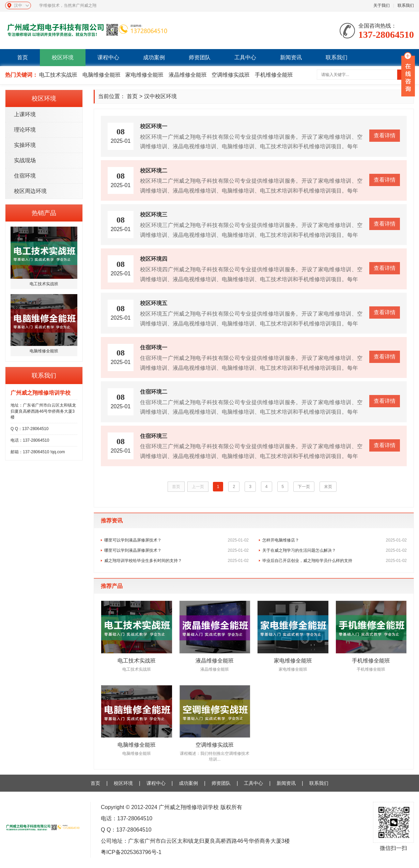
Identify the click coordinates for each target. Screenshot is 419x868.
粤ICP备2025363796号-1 (131, 852)
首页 (22, 57)
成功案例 (154, 57)
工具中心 (245, 57)
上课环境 (25, 114)
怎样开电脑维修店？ (335, 540)
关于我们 (382, 5)
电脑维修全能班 (102, 75)
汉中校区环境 (160, 96)
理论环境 (25, 130)
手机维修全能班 (274, 75)
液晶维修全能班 (188, 75)
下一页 (304, 487)
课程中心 (108, 57)
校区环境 (63, 57)
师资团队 (200, 57)
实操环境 (25, 145)
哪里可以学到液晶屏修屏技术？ (176, 540)
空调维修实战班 (231, 75)
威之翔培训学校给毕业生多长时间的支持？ (176, 561)
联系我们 (406, 5)
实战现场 (25, 160)
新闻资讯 (291, 57)
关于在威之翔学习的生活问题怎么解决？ (335, 550)
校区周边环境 (30, 191)
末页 (328, 487)
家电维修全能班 (144, 75)
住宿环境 (25, 176)
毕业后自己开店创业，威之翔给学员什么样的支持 (335, 561)
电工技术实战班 (58, 75)
